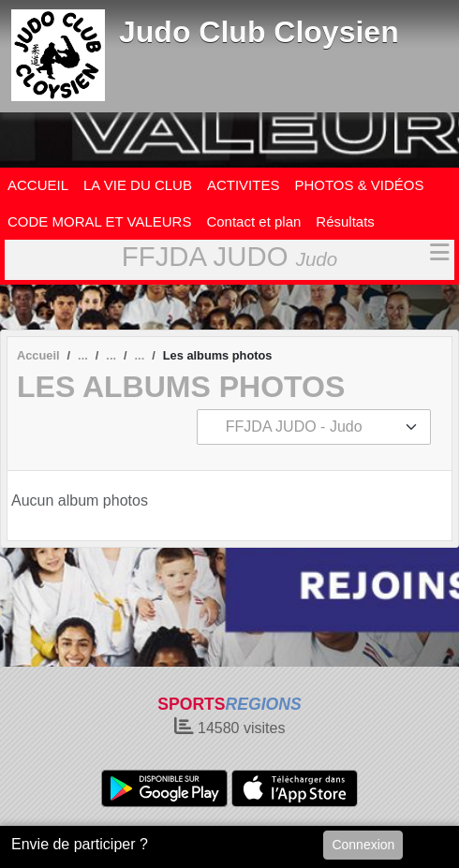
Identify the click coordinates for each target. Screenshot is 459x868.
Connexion (363, 845)
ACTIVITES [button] (244, 185)
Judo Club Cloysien (259, 32)
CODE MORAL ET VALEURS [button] (99, 221)
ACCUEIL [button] (38, 185)
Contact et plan (253, 221)
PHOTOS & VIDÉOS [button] (359, 185)
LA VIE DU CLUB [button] (138, 185)
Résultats (345, 221)
